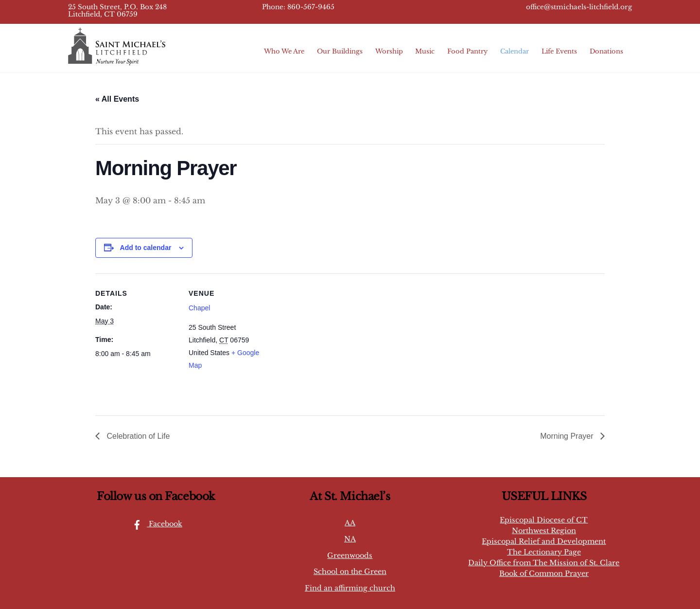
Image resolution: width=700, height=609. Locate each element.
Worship (389, 51)
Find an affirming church (350, 588)
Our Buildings (340, 51)
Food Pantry (467, 51)
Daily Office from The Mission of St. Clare (544, 563)
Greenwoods (350, 555)
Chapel (199, 308)
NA (350, 539)
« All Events (117, 99)
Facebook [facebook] (155, 524)
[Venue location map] (333, 341)
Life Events (559, 51)
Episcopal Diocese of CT (544, 520)
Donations (606, 51)
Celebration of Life (137, 436)
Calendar (515, 51)
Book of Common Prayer (544, 573)
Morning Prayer (568, 436)
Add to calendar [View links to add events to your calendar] (146, 248)
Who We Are (284, 51)
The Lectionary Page (544, 552)
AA (350, 523)
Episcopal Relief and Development (544, 541)
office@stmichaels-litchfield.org (579, 7)
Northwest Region (544, 531)
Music (425, 51)
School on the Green (350, 572)
